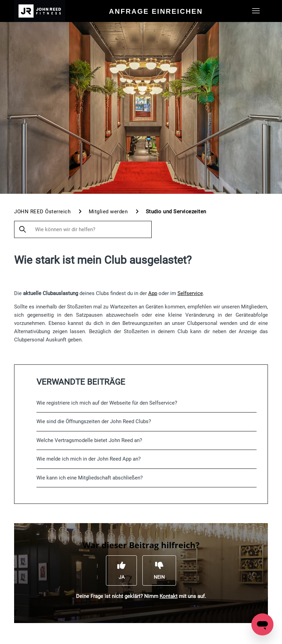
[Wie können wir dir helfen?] (83, 229)
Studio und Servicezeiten (176, 212)
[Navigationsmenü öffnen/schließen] (256, 11)
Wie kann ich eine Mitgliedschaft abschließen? (90, 478)
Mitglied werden (108, 212)
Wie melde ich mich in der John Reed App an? (89, 459)
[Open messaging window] (262, 624)
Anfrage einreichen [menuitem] (156, 11)
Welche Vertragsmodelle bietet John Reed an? (89, 440)
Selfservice (190, 293)
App (153, 293)
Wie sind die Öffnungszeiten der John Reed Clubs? (94, 421)
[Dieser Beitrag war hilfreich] (121, 570)
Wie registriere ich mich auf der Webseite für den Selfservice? (107, 403)
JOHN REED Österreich (42, 212)
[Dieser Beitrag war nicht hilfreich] (159, 570)
